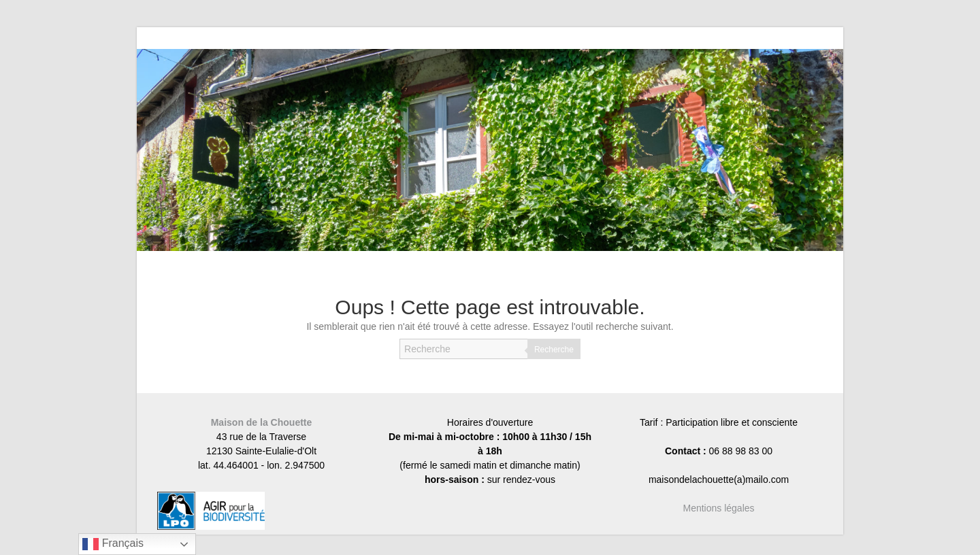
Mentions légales (718, 508)
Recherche (554, 350)
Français (113, 544)
